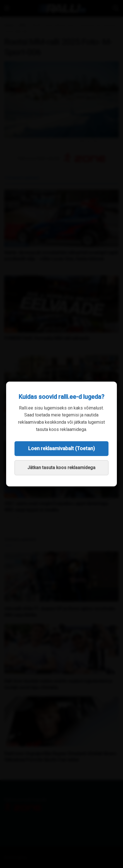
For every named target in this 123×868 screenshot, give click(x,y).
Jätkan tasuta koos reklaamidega (61, 468)
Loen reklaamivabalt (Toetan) (61, 448)
